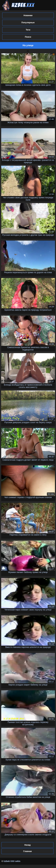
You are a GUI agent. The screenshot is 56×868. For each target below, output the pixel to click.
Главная (27, 851)
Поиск (28, 37)
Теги (28, 30)
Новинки (28, 15)
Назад (27, 845)
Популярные (28, 23)
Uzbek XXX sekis (12, 861)
